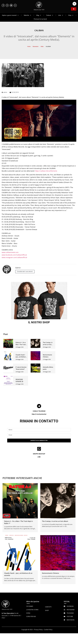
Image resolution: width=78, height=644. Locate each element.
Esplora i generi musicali (10, 15)
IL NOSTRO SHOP (39, 322)
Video (42, 46)
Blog (39, 15)
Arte (61, 15)
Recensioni (36, 46)
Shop (71, 15)
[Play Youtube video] (39, 121)
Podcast (50, 15)
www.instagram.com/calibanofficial (14, 257)
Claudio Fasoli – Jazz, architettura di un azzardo (21, 357)
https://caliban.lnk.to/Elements (46, 171)
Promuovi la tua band (40, 19)
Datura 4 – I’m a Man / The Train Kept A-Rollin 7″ (21, 345)
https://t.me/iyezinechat (39, 414)
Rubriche (28, 15)
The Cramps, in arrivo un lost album (48, 345)
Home (29, 46)
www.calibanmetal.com (10, 252)
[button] (74, 4)
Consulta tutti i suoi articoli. (25, 272)
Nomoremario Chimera (50, 573)
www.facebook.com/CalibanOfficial (14, 255)
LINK (39, 457)
